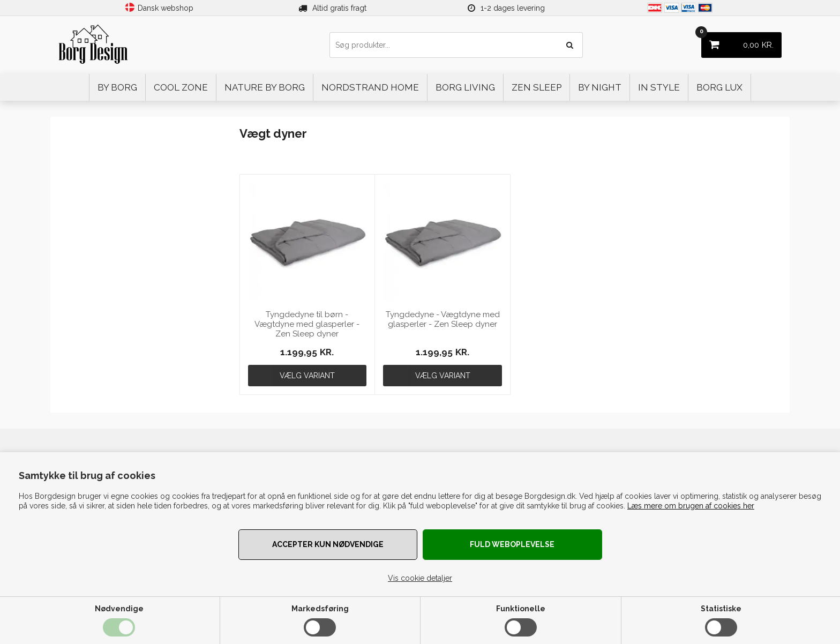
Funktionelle (521, 609)
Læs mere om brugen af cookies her (691, 506)
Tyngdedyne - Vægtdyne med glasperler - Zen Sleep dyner (443, 319)
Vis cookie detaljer (420, 578)
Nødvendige (119, 609)
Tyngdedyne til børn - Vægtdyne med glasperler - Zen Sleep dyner (307, 324)
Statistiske (721, 609)
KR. (737, 41)
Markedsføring (320, 609)
